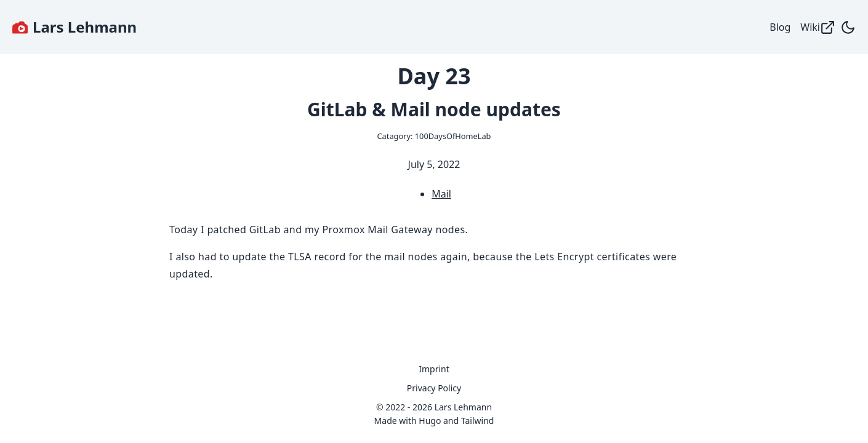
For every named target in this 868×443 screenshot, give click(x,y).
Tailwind (478, 421)
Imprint (434, 369)
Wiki (818, 27)
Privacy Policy (434, 388)
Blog (780, 27)
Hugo (430, 421)
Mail (441, 194)
